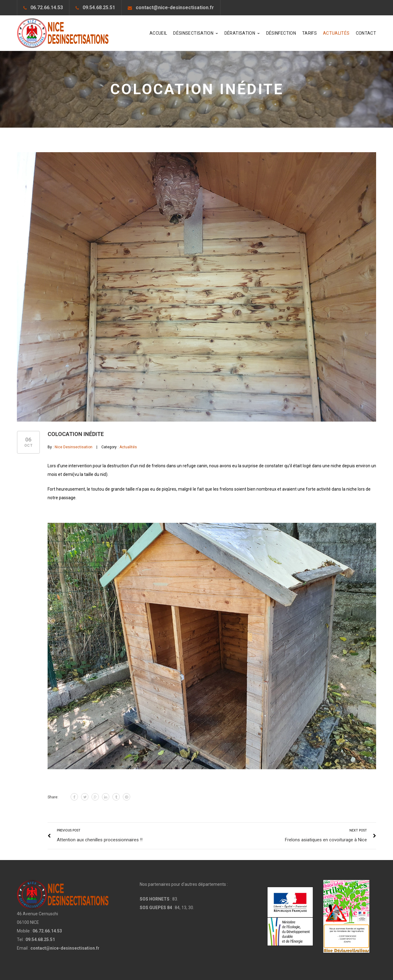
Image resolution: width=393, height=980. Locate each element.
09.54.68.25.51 (99, 8)
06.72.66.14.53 (47, 8)
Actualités (128, 447)
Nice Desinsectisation (74, 447)
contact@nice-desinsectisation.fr (175, 8)
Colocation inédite (76, 434)
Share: (53, 797)
